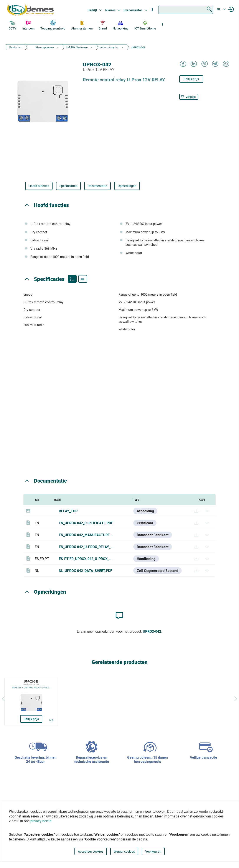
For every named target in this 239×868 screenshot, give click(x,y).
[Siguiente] (236, 699)
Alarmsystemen (82, 25)
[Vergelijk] (189, 97)
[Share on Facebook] (183, 64)
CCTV (13, 25)
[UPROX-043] (31, 702)
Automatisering (109, 47)
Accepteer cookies (91, 851)
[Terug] (3, 699)
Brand (103, 25)
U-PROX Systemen (77, 47)
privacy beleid (41, 821)
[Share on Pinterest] (204, 64)
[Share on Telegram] (215, 64)
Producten (15, 47)
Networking (120, 25)
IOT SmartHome (145, 25)
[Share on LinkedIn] (194, 64)
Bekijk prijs (191, 79)
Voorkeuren (153, 851)
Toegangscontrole (53, 25)
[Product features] (72, 279)
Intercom (28, 25)
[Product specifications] (83, 279)
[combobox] (186, 10)
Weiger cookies (124, 851)
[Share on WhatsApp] (226, 64)
